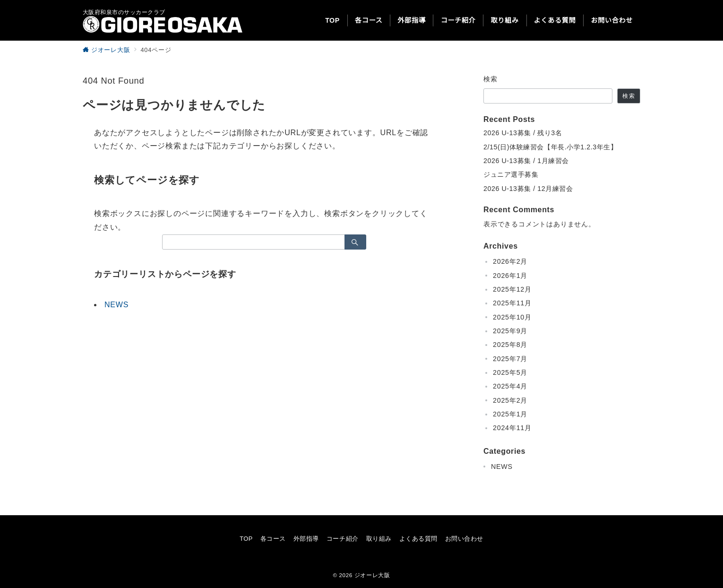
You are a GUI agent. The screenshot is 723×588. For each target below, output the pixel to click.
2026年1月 (510, 276)
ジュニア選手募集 (511, 174)
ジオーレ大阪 (372, 575)
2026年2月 (510, 261)
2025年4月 (510, 386)
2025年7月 (510, 359)
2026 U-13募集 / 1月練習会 (526, 161)
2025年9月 (510, 331)
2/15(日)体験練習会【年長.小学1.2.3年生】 (551, 147)
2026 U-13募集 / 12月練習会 (528, 189)
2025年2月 (510, 400)
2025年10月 (512, 317)
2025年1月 (510, 414)
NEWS (116, 305)
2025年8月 (510, 345)
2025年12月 (512, 289)
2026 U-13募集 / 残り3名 (523, 133)
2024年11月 (512, 428)
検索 (491, 79)
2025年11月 (512, 303)
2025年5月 (510, 372)
